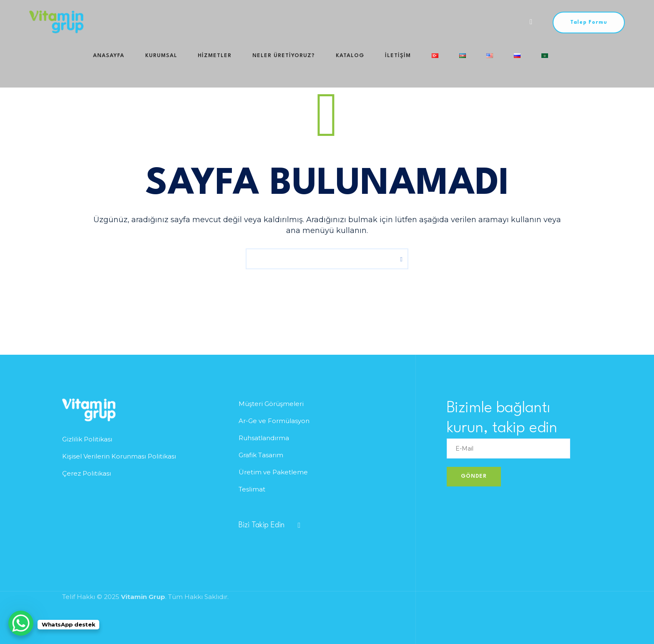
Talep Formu (589, 23)
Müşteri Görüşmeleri (271, 404)
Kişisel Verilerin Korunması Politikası (119, 456)
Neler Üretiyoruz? (258, 22)
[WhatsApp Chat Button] (21, 623)
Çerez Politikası (87, 473)
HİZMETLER (198, 22)
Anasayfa (110, 22)
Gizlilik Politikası (87, 439)
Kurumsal (154, 22)
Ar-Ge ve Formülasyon (274, 421)
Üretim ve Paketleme (273, 472)
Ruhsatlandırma (264, 438)
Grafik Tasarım (261, 455)
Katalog (315, 22)
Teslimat (252, 489)
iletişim (354, 22)
